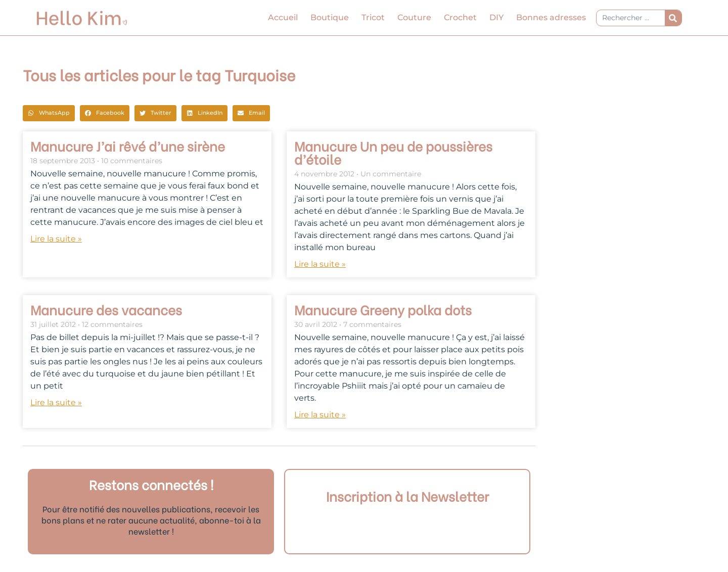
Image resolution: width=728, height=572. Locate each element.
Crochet (460, 17)
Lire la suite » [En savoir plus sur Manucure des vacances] (56, 402)
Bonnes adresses (551, 17)
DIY (496, 17)
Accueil (283, 17)
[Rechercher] (673, 18)
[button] (49, 113)
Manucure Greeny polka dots (383, 309)
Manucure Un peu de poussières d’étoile (393, 152)
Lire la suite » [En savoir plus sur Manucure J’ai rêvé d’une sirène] (56, 239)
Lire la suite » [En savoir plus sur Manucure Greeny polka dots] (320, 415)
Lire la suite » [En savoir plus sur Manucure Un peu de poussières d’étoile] (320, 264)
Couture (414, 17)
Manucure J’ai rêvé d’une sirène (128, 146)
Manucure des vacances (106, 309)
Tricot (373, 17)
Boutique (330, 17)
